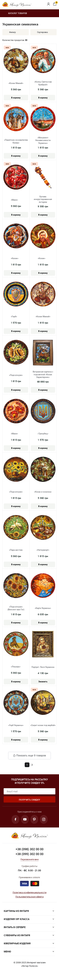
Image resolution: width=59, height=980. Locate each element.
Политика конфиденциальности (29, 892)
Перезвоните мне (29, 859)
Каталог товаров (15, 13)
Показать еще (29, 756)
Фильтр (10, 32)
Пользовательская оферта (29, 897)
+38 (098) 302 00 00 (29, 849)
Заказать (43, 682)
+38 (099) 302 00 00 (29, 854)
